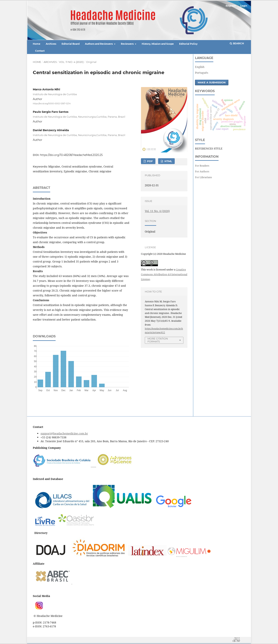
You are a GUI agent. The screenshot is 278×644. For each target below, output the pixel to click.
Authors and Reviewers (99, 44)
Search (237, 43)
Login (244, 6)
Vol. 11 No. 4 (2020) (71, 62)
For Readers (202, 166)
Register (231, 6)
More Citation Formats (158, 340)
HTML (168, 161)
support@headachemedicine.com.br (64, 433)
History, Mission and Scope (158, 44)
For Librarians (203, 177)
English (200, 67)
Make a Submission (212, 82)
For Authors (202, 171)
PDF (150, 161)
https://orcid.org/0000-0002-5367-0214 (52, 104)
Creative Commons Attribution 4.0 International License (164, 274)
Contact (40, 51)
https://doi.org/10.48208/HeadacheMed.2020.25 (71, 155)
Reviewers (128, 44)
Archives (51, 44)
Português (202, 73)
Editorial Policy (188, 44)
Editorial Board (71, 44)
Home (37, 44)
